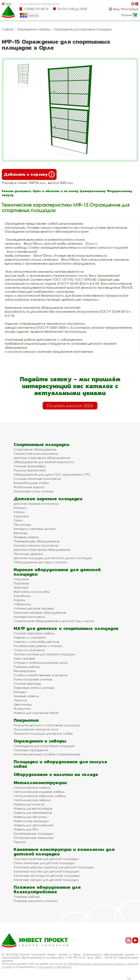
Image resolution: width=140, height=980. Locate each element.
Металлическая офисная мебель (40, 796)
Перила (20, 842)
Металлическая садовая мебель (39, 792)
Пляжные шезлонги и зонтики (36, 901)
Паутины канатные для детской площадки (46, 859)
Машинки (21, 579)
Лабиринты (22, 604)
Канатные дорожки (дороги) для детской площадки (54, 867)
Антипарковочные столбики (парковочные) (47, 754)
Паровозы (21, 583)
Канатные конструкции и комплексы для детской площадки (64, 852)
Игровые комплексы (29, 617)
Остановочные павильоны (34, 838)
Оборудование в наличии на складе (56, 774)
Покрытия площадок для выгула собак (43, 733)
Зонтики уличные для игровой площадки (44, 654)
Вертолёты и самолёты (32, 592)
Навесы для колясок (29, 804)
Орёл (8, 4)
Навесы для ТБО (26, 829)
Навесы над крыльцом (31, 821)
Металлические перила (32, 800)
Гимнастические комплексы (36, 454)
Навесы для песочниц (30, 817)
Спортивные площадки (41, 444)
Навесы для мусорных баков (36, 713)
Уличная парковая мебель (34, 633)
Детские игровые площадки (48, 499)
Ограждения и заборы (34, 29)
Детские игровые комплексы (36, 504)
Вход (116, 9)
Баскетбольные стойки (31, 483)
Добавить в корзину (29, 174)
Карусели (21, 516)
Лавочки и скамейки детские (37, 642)
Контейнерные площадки (33, 833)
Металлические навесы (32, 787)
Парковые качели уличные (34, 688)
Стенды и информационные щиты (41, 663)
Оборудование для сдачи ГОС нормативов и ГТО (52, 474)
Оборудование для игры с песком (40, 562)
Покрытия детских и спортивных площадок (47, 725)
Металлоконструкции (40, 783)
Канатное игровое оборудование (40, 612)
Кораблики (22, 596)
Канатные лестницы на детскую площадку (47, 876)
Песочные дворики (28, 554)
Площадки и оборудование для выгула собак (60, 764)
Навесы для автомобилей (33, 825)
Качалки (20, 508)
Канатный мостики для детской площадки (46, 871)
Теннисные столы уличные (34, 491)
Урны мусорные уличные (33, 679)
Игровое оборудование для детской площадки (57, 572)
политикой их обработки (54, 967)
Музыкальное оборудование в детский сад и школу (54, 621)
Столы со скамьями (29, 650)
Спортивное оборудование (35, 449)
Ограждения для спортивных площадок (83, 29)
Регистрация (130, 9)
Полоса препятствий (30, 470)
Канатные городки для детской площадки (46, 880)
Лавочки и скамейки (30, 637)
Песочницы (22, 524)
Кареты (19, 600)
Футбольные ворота (29, 487)
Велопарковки (25, 671)
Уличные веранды (27, 683)
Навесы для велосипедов (33, 808)
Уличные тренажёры (30, 466)
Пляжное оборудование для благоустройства (47, 889)
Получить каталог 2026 (70, 406)
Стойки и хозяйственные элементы (40, 675)
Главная (7, 29)
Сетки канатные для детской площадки (44, 863)
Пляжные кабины (27, 667)
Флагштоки (22, 709)
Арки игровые (24, 658)
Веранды (21, 533)
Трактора (21, 587)
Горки (18, 520)
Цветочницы (23, 704)
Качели (19, 512)
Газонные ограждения (31, 750)
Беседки (20, 692)
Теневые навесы (26, 537)
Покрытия (26, 720)
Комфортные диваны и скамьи (38, 646)
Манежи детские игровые (34, 608)
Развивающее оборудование (37, 541)
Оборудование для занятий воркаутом (44, 462)
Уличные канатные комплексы (37, 479)
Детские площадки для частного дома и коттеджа (53, 558)
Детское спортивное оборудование (42, 458)
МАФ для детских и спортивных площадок (66, 628)
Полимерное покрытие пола (36, 729)
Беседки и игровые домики (35, 529)
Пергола (20, 700)
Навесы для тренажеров (33, 813)
